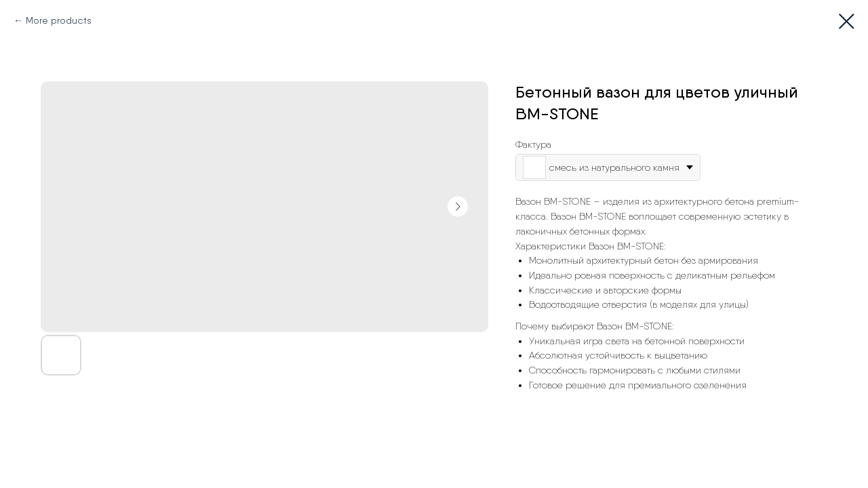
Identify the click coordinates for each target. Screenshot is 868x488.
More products (59, 20)
